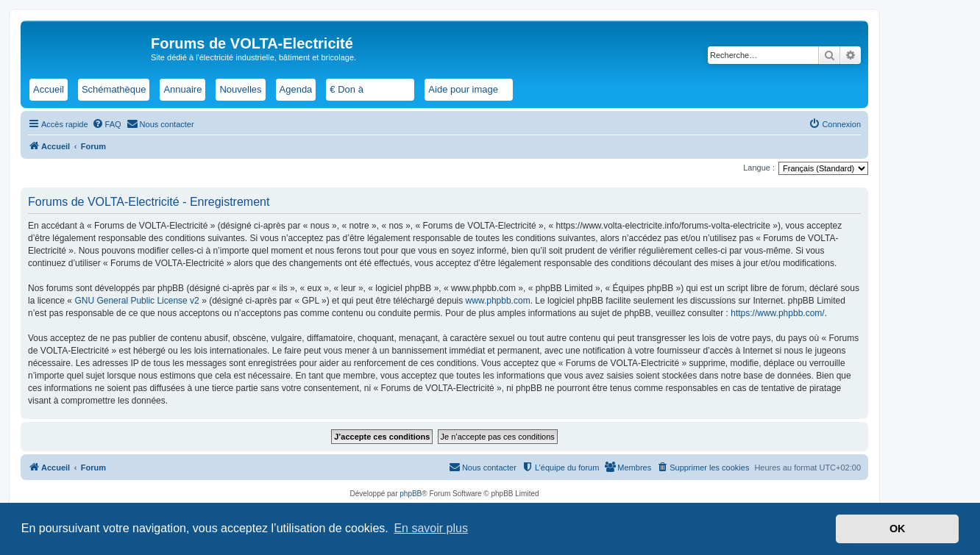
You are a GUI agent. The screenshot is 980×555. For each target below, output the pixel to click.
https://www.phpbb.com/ (777, 313)
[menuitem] (107, 124)
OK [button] (898, 529)
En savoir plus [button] (431, 528)
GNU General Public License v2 (136, 301)
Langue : (759, 168)
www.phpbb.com (498, 301)
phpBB (411, 494)
